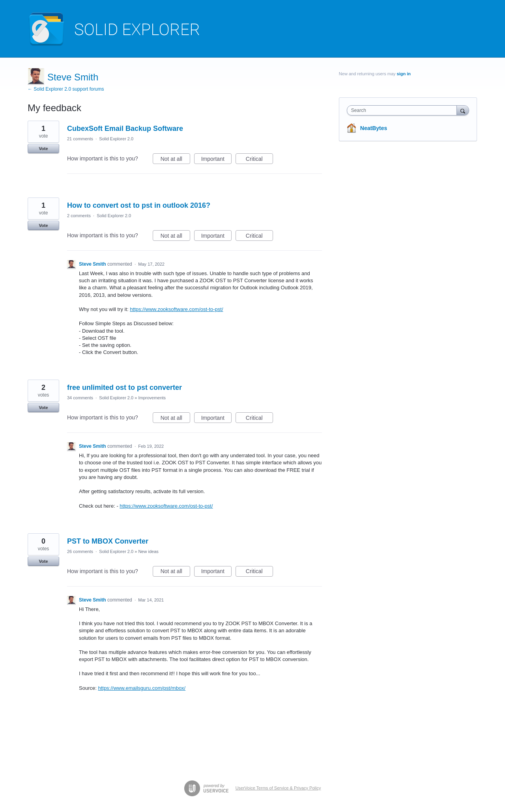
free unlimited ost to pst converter (124, 387)
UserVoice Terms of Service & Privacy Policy (278, 788)
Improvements (152, 398)
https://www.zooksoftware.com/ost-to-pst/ (176, 309)
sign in (404, 74)
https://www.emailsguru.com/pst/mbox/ (142, 688)
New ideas (148, 551)
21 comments (80, 139)
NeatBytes (374, 128)
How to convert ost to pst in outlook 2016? (139, 205)
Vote (43, 149)
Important (216, 160)
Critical (259, 160)
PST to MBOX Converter (108, 541)
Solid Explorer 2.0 (116, 139)
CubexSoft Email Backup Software (125, 129)
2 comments (79, 216)
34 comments (80, 398)
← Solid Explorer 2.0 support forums (66, 89)
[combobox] (404, 110)
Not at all (175, 160)
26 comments (80, 551)
